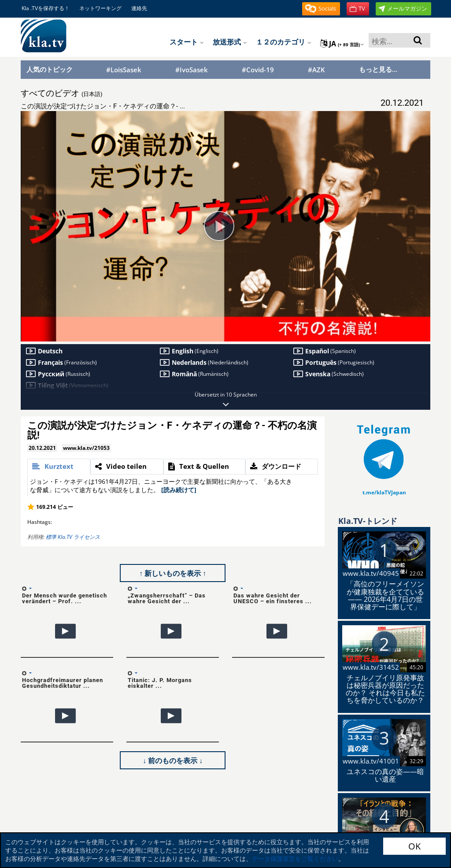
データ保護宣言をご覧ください (295, 859)
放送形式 (230, 42)
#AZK (316, 70)
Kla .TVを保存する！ (46, 8)
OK (414, 846)
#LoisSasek (124, 70)
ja (342, 44)
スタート (187, 42)
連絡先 (139, 8)
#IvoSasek (192, 70)
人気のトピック (50, 69)
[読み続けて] (179, 490)
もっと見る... (378, 69)
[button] (321, 9)
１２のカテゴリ (284, 42)
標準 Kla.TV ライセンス (73, 537)
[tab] (59, 467)
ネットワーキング (100, 8)
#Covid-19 (258, 70)
